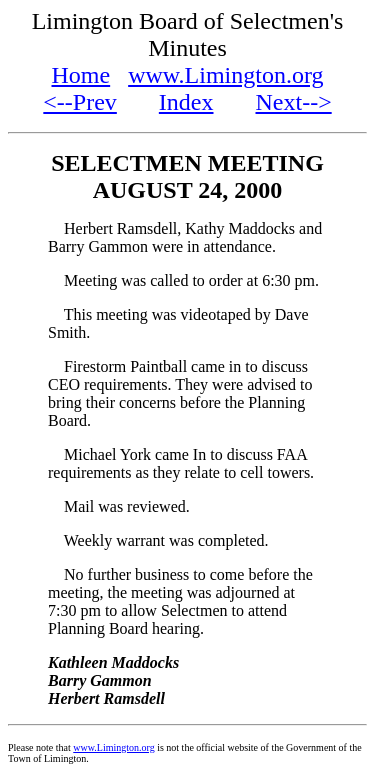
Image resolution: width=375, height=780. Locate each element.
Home (81, 75)
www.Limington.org (225, 75)
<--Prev (80, 102)
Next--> (294, 102)
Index (186, 102)
